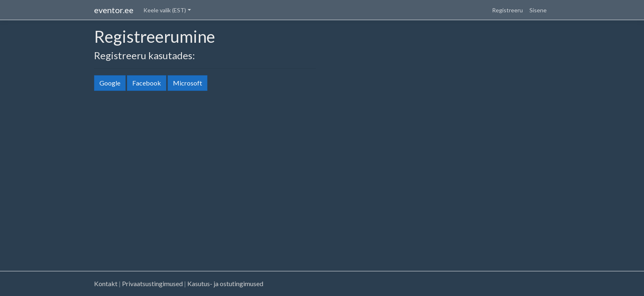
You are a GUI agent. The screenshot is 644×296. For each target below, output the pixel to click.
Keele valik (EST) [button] (165, 10)
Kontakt (106, 283)
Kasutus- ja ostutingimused (225, 283)
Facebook (147, 83)
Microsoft (187, 83)
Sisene (538, 10)
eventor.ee (114, 10)
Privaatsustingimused (152, 283)
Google (110, 83)
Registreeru (507, 10)
